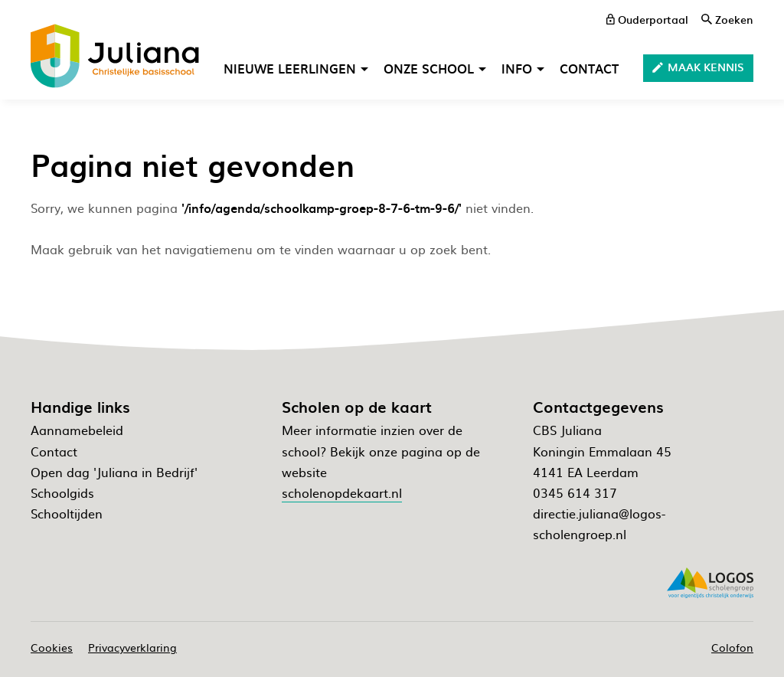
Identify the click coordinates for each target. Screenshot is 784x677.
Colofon (732, 647)
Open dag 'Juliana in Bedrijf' (114, 472)
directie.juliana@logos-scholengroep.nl (599, 523)
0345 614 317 (575, 492)
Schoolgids (62, 492)
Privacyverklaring (132, 647)
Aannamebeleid (77, 430)
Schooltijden (67, 513)
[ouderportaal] (647, 19)
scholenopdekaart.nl (342, 492)
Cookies (52, 647)
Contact (54, 451)
